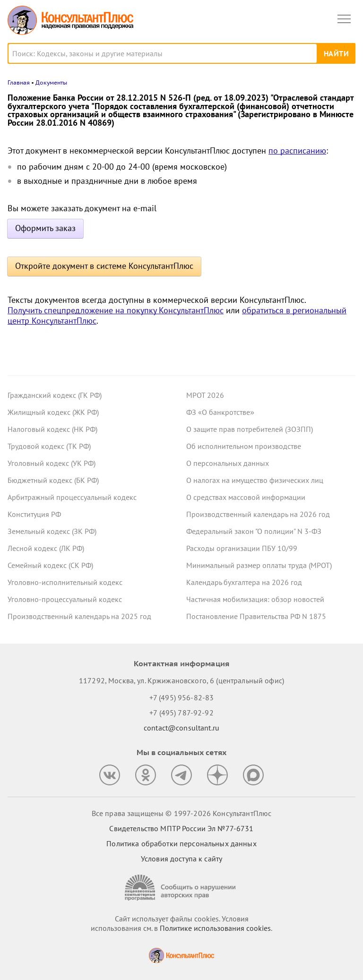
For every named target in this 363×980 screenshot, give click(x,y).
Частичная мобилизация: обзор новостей (255, 599)
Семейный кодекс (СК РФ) (50, 565)
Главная (19, 82)
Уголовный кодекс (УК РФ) (52, 463)
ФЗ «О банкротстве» (220, 412)
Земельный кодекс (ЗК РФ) (52, 531)
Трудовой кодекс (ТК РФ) (49, 446)
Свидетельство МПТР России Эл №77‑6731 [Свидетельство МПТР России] (181, 828)
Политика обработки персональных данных (181, 843)
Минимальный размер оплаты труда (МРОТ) (259, 565)
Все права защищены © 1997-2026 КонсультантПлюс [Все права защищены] (181, 813)
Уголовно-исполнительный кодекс (65, 582)
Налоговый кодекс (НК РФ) (52, 429)
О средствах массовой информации (246, 497)
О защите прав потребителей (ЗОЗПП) (250, 429)
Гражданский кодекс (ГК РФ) (55, 395)
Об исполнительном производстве (244, 446)
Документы (51, 82)
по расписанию (297, 150)
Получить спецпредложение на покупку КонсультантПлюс (116, 310)
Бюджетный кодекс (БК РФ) (53, 480)
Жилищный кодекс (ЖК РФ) (53, 412)
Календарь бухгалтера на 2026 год (244, 582)
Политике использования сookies (215, 928)
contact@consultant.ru (181, 728)
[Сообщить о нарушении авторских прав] (181, 888)
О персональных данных (228, 463)
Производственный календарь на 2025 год (79, 616)
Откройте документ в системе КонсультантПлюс (104, 266)
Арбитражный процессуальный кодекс (72, 497)
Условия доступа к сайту (181, 859)
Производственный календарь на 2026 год (258, 514)
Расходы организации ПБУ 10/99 (242, 548)
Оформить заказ (45, 228)
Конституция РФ (34, 514)
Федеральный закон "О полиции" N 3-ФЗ (254, 531)
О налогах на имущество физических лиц (255, 480)
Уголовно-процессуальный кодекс (65, 599)
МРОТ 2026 (205, 395)
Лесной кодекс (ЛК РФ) (46, 548)
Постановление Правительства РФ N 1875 (256, 616)
